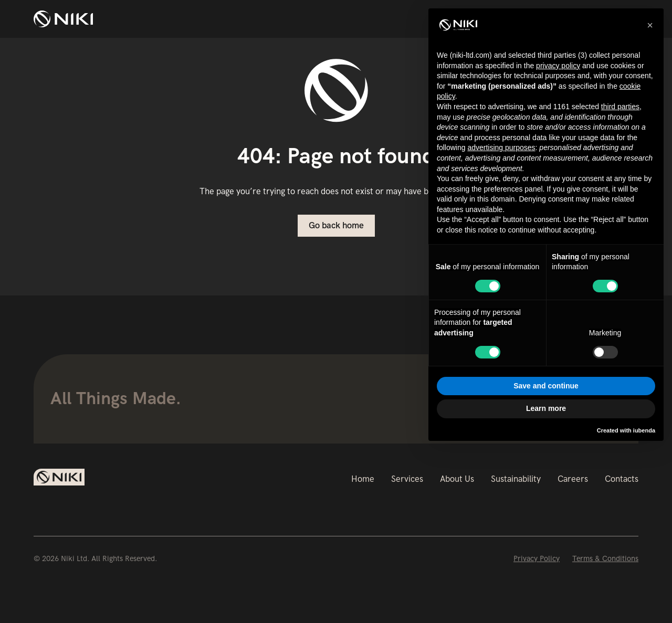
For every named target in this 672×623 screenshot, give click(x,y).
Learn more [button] (546, 408)
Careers (573, 479)
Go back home (336, 225)
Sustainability (516, 479)
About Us (457, 479)
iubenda (644, 430)
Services (407, 479)
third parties (620, 107)
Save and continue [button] (546, 386)
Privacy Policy (537, 558)
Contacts (622, 479)
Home (363, 479)
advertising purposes (501, 147)
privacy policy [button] (558, 66)
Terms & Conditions (605, 558)
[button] (650, 25)
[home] (63, 19)
